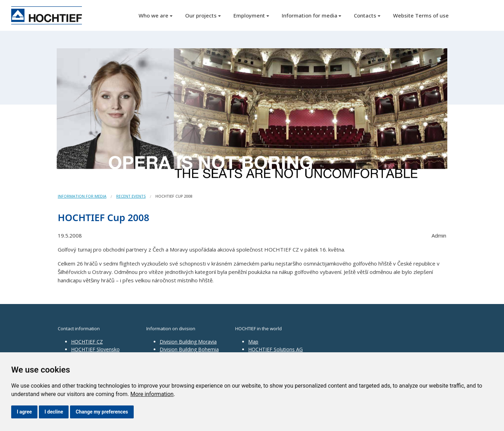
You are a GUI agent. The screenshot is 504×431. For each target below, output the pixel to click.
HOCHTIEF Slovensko (95, 349)
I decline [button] (54, 412)
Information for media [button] (310, 15)
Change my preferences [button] (102, 412)
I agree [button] (24, 412)
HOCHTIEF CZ (87, 342)
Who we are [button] (153, 15)
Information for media (82, 196)
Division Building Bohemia (189, 349)
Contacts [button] (365, 15)
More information (152, 394)
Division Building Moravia (188, 342)
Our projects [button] (201, 15)
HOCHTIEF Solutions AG (275, 349)
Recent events (131, 196)
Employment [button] (249, 15)
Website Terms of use (421, 15)
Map (253, 342)
